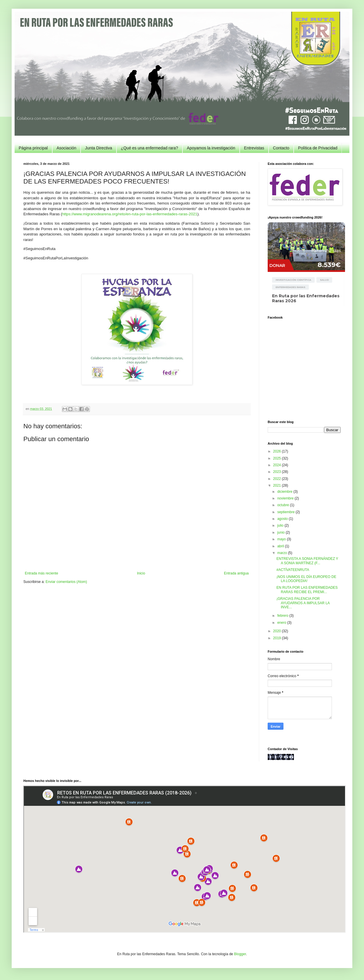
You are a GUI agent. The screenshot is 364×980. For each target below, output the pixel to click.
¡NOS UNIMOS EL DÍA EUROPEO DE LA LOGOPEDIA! (306, 579)
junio (282, 532)
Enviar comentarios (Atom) (66, 582)
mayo (282, 539)
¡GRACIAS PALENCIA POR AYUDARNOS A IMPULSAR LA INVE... (303, 603)
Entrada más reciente (41, 573)
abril (281, 546)
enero (282, 623)
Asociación (67, 148)
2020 (278, 631)
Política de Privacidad (318, 148)
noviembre (286, 498)
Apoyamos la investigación (211, 148)
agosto (283, 519)
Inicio (141, 573)
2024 (278, 465)
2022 (278, 479)
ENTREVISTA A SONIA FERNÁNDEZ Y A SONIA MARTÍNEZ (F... (307, 561)
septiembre (287, 512)
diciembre (285, 492)
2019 (278, 638)
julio (281, 525)
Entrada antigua (236, 573)
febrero (283, 616)
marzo (283, 553)
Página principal (33, 148)
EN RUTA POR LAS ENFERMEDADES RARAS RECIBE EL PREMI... (307, 590)
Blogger (240, 954)
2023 (278, 472)
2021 (278, 485)
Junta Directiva (99, 148)
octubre (284, 505)
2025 (278, 458)
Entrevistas (254, 148)
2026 (278, 451)
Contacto (281, 148)
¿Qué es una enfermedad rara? (149, 148)
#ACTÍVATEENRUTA (293, 570)
